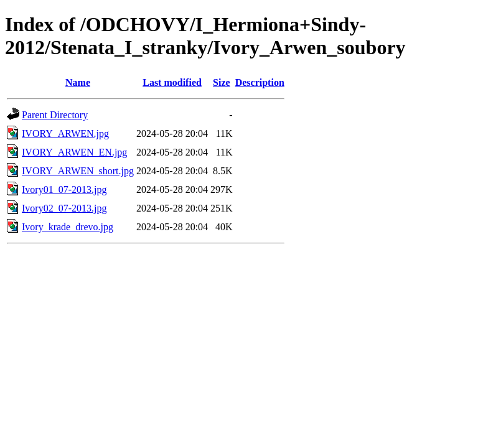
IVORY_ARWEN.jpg (65, 133)
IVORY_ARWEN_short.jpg (78, 171)
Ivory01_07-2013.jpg (64, 189)
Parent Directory (55, 115)
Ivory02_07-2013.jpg (64, 208)
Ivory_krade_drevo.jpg (68, 227)
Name (78, 82)
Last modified (172, 82)
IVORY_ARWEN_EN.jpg (74, 152)
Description (260, 82)
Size (222, 82)
